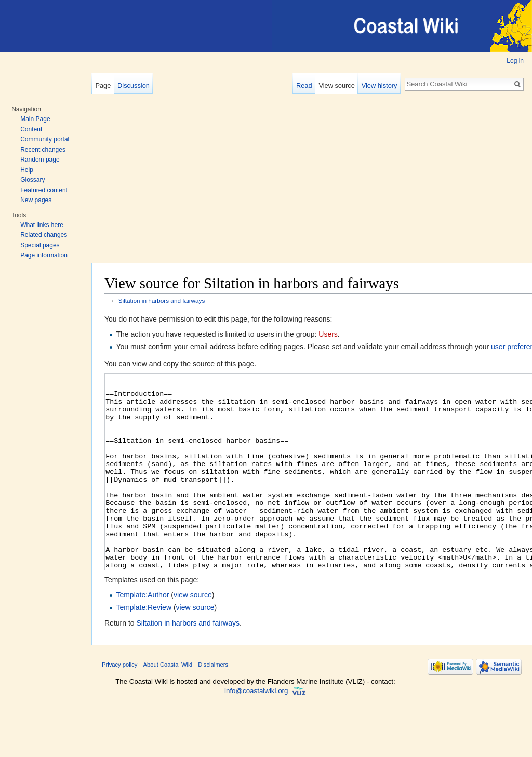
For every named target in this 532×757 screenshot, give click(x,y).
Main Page (35, 119)
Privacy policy (119, 703)
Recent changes (43, 150)
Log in (515, 61)
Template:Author (142, 634)
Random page (40, 160)
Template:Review (144, 646)
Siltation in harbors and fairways (162, 301)
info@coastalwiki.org (256, 730)
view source (193, 634)
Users (328, 334)
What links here (42, 225)
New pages (36, 200)
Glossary (32, 180)
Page (103, 85)
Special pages (40, 245)
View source (336, 85)
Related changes (44, 235)
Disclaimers (213, 703)
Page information (44, 255)
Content (31, 129)
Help (27, 170)
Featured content (44, 190)
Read (304, 85)
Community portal (45, 139)
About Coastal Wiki (168, 703)
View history (380, 85)
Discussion (134, 85)
